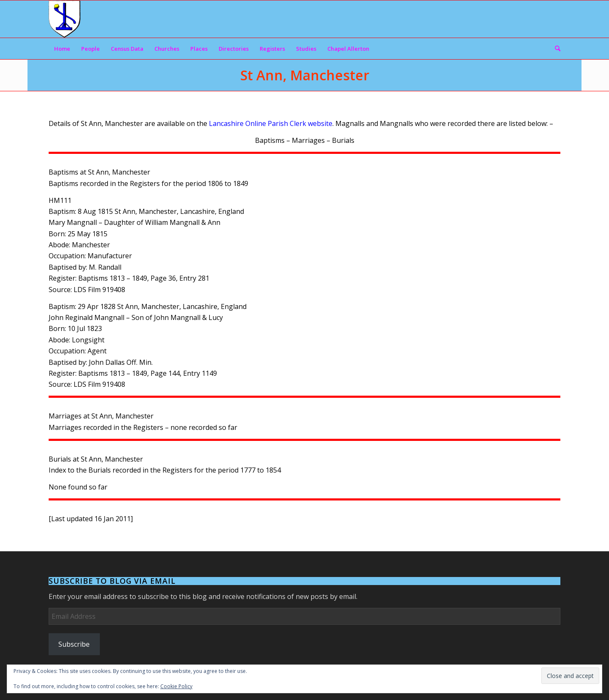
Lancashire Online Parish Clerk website (271, 123)
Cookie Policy (176, 686)
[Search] (555, 49)
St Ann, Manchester (305, 75)
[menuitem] (62, 49)
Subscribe (74, 644)
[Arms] (64, 19)
